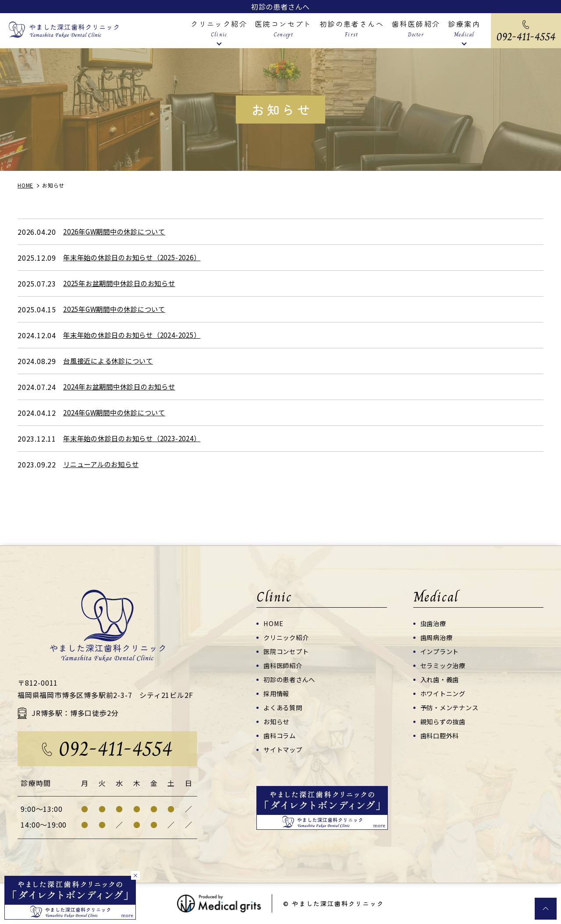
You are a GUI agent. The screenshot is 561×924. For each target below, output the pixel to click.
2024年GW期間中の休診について (118, 413)
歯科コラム (281, 735)
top (546, 909)
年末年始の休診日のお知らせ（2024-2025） (137, 335)
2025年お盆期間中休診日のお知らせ (123, 283)
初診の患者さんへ (280, 7)
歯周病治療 (438, 637)
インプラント (441, 651)
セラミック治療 (445, 665)
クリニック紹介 (288, 637)
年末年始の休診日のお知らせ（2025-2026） (137, 258)
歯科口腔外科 (441, 735)
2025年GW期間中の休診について (118, 309)
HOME (274, 623)
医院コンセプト (288, 651)
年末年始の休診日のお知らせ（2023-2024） (137, 439)
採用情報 (277, 693)
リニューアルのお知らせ (103, 464)
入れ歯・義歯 (441, 679)
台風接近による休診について (111, 361)
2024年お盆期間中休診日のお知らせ (123, 387)
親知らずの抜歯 (445, 721)
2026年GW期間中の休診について (118, 232)
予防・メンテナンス (451, 707)
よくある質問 (284, 707)
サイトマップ (284, 749)
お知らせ (277, 721)
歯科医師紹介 (284, 665)
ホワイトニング (445, 693)
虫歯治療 (434, 623)
